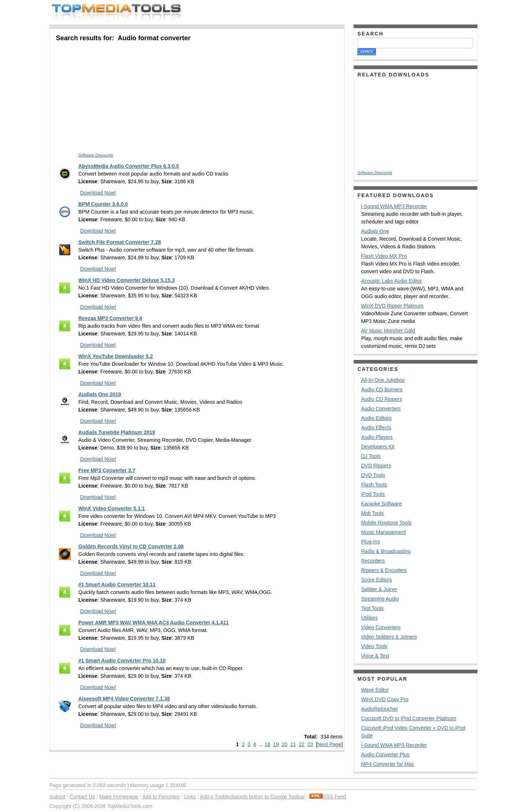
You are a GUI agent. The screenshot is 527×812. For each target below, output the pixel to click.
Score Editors (377, 580)
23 (310, 744)
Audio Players (377, 437)
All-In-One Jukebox (383, 380)
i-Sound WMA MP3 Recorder (394, 206)
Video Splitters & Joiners (389, 637)
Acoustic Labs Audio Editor (392, 281)
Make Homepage (119, 797)
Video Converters (381, 627)
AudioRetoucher (380, 709)
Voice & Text (375, 656)
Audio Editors (376, 418)
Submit (57, 797)
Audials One (375, 231)
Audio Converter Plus (385, 755)
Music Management (384, 532)
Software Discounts (96, 155)
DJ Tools (371, 456)
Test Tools (373, 608)
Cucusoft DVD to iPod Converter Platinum (409, 718)
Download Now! (98, 193)
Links (190, 797)
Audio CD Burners (382, 390)
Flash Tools (374, 485)
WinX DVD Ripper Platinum (392, 306)
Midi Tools (373, 513)
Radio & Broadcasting (386, 551)
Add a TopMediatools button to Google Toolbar (252, 797)
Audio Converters (381, 409)
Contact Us (82, 797)
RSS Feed (328, 797)
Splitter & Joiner (379, 589)
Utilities (369, 618)
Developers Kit (378, 447)
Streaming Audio (380, 599)
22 (302, 744)
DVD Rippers (376, 466)
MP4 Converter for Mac (388, 764)
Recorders (373, 561)
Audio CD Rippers (382, 399)
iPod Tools (373, 494)
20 (285, 744)
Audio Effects (376, 428)
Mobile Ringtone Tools (386, 523)
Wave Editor (375, 690)
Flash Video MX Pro (384, 256)
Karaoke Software (382, 504)
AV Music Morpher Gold (388, 331)
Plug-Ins (371, 542)
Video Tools (374, 646)
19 (276, 744)
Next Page (329, 744)
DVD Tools (373, 475)
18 (268, 744)
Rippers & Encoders (384, 570)
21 (293, 744)
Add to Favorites (161, 797)
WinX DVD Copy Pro (385, 699)
